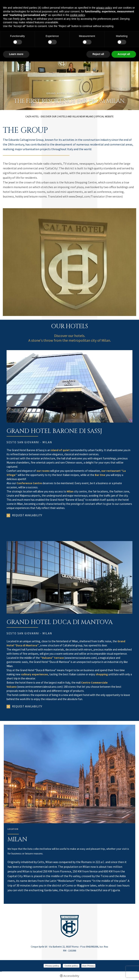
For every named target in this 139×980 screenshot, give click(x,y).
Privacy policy (52, 966)
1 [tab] (133, 73)
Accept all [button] (124, 54)
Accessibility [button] (71, 976)
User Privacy (88, 966)
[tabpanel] (69, 71)
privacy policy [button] (104, 8)
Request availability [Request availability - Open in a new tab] (27, 515)
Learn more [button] (16, 54)
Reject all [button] (98, 54)
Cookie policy (71, 966)
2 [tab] (133, 76)
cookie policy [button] (77, 15)
